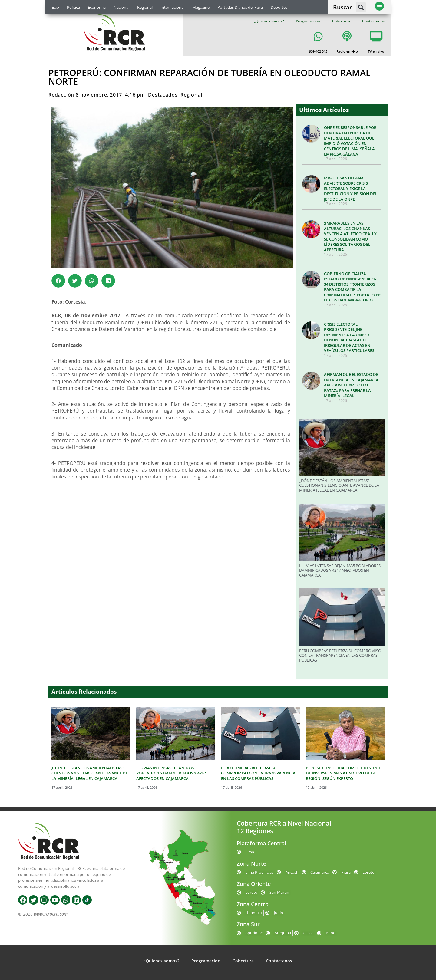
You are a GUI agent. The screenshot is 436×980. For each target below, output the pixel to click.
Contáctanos (373, 21)
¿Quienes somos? (269, 21)
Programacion (308, 21)
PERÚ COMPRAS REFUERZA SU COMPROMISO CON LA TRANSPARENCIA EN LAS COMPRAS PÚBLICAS (340, 655)
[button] (361, 7)
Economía (97, 7)
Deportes (279, 7)
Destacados (163, 95)
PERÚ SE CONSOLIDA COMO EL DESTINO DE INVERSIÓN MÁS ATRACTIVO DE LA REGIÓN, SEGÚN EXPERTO (343, 773)
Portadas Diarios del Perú (240, 7)
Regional (145, 7)
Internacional (172, 7)
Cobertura (341, 21)
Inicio (54, 7)
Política (73, 7)
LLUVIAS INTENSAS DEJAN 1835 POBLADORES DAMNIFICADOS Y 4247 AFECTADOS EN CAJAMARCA (340, 570)
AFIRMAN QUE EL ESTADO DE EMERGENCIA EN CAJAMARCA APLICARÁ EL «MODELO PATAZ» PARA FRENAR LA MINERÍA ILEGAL (351, 385)
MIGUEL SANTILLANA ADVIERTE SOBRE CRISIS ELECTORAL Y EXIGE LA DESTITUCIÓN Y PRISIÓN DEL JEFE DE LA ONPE (351, 189)
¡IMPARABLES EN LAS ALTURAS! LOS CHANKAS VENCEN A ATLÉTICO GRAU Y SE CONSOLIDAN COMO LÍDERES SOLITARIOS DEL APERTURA (350, 236)
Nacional (121, 7)
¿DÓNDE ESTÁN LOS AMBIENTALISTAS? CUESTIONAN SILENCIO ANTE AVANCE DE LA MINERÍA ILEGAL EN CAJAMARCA (339, 485)
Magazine (201, 7)
